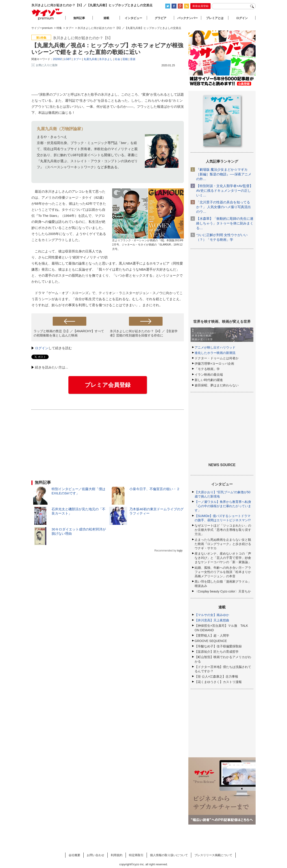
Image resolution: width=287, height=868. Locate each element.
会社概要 (74, 855)
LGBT (68, 59)
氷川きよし (106, 59)
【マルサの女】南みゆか (212, 615)
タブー (77, 59)
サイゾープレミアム (47, 14)
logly (180, 551)
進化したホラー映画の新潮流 (215, 353)
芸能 (125, 59)
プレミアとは (215, 18)
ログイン (42, 348)
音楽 (133, 59)
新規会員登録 (200, 6)
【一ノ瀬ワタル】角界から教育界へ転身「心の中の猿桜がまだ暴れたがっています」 (223, 506)
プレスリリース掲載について (213, 855)
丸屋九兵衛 (90, 59)
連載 (106, 18)
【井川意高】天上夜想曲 (212, 620)
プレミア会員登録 (108, 385)
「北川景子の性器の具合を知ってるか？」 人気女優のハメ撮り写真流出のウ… (224, 207)
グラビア (161, 18)
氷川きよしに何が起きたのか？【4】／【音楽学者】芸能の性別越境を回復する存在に (144, 333)
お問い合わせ (96, 855)
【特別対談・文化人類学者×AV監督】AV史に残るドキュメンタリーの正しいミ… (225, 191)
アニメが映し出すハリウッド (215, 347)
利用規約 (117, 855)
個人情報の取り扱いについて (169, 855)
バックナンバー (188, 18)
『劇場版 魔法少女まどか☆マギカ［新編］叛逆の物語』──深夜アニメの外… (224, 174)
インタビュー (133, 18)
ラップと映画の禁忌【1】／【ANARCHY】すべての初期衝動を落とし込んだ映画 (69, 333)
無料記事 (79, 18)
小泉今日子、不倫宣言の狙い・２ (155, 489)
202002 (57, 59)
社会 (117, 59)
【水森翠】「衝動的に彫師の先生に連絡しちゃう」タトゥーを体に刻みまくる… (225, 223)
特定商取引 (136, 855)
